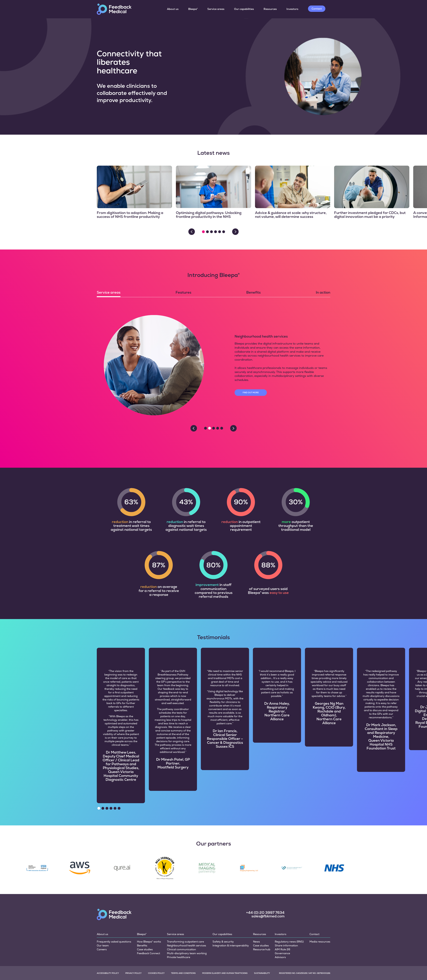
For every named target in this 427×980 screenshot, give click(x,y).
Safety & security (223, 921)
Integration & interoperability (231, 925)
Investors (292, 9)
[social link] (296, 893)
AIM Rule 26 (282, 928)
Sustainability (262, 952)
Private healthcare (179, 936)
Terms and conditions (183, 952)
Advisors (280, 936)
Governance (282, 932)
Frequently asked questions (114, 921)
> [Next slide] (235, 232)
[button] (203, 232)
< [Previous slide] (192, 232)
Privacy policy (133, 952)
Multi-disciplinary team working (187, 932)
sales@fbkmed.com (268, 895)
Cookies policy (156, 952)
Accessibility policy (108, 952)
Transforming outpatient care (185, 921)
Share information (286, 925)
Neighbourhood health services (187, 925)
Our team (103, 925)
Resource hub (262, 928)
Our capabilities (244, 9)
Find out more (251, 393)
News (256, 921)
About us (173, 9)
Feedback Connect (148, 932)
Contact (317, 9)
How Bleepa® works (149, 921)
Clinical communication (181, 928)
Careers (102, 928)
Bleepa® (193, 9)
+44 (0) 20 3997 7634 (265, 892)
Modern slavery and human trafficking (225, 952)
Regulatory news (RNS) (289, 921)
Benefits (142, 925)
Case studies (145, 928)
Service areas (216, 9)
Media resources (320, 921)
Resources (270, 9)
